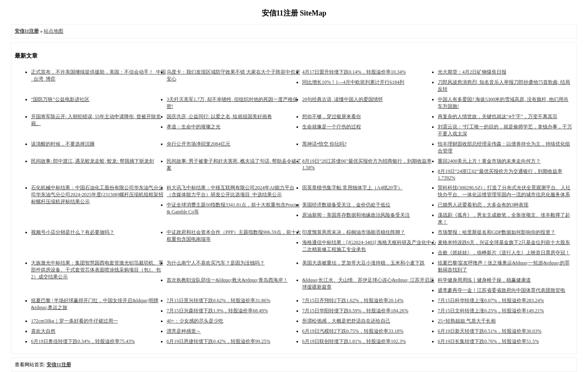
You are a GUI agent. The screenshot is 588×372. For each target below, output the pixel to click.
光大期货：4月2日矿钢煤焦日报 (472, 72)
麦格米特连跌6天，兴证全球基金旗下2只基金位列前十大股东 (504, 242)
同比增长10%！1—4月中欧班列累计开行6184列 (353, 82)
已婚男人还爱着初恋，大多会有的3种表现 (483, 205)
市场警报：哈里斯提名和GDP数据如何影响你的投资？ (497, 232)
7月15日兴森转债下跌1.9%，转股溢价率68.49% (217, 311)
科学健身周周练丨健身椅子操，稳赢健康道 (484, 280)
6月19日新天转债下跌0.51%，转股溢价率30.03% (490, 331)
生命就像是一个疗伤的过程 (332, 127)
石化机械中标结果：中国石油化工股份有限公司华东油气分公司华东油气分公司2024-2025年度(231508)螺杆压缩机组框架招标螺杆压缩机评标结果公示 (97, 195)
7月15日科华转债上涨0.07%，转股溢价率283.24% (491, 300)
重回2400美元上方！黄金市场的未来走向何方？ (489, 161)
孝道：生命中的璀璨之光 (194, 127)
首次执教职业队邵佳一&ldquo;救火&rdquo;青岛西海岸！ (227, 280)
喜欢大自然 (43, 331)
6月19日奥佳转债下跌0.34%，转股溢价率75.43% (83, 341)
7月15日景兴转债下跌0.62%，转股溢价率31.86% (218, 300)
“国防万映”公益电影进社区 (60, 99)
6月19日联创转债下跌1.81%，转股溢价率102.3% (354, 341)
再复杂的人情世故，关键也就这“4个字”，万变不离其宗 (498, 117)
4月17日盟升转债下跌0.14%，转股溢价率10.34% (354, 72)
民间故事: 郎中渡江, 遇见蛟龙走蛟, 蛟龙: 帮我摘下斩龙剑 (92, 161)
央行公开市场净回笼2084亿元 (198, 144)
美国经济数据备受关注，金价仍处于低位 (346, 205)
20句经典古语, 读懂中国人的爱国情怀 (343, 99)
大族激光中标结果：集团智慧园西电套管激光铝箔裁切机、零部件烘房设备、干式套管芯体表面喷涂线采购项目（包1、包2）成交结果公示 (97, 270)
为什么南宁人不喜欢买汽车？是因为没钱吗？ (216, 263)
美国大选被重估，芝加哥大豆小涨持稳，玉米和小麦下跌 (363, 263)
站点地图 (53, 31)
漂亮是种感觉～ (184, 331)
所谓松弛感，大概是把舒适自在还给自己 (346, 321)
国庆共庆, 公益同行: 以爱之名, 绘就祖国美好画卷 (219, 117)
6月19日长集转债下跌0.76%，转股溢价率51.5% (488, 341)
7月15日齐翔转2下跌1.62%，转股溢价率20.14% (353, 300)
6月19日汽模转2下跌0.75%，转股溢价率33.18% (353, 331)
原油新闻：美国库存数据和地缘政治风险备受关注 (356, 215)
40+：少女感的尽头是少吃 (195, 321)
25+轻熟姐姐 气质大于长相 (467, 321)
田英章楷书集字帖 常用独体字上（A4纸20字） (352, 188)
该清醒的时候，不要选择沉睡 (63, 144)
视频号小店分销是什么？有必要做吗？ (73, 232)
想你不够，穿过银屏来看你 (332, 117)
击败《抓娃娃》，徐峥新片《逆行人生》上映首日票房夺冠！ (504, 253)
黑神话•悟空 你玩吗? (324, 144)
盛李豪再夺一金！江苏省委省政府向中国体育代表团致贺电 (501, 290)
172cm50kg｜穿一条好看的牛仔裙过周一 (75, 321)
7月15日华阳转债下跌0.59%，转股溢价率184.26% (355, 311)
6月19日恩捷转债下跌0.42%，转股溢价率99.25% (218, 341)
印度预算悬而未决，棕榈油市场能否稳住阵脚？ (354, 232)
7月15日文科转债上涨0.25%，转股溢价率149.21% (491, 311)
